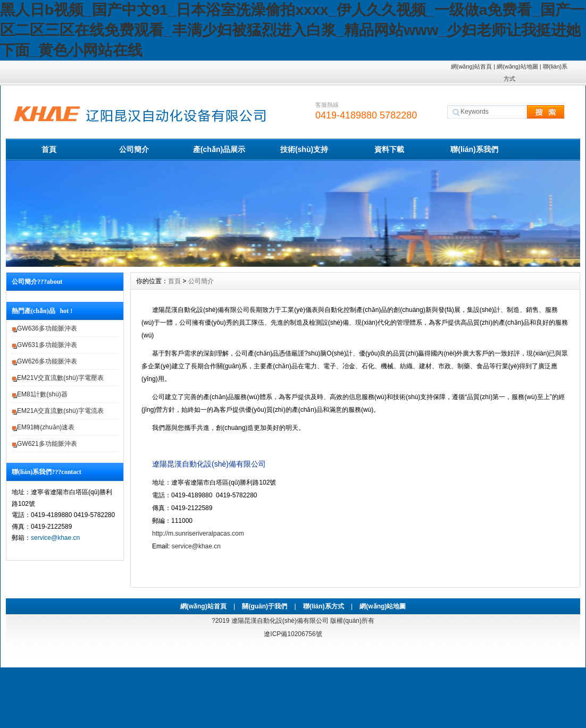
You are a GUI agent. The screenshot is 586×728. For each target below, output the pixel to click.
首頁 (49, 149)
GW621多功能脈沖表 (47, 444)
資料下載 (389, 149)
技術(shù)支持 (304, 149)
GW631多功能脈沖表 (47, 345)
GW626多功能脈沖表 (47, 361)
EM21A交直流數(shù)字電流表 (60, 411)
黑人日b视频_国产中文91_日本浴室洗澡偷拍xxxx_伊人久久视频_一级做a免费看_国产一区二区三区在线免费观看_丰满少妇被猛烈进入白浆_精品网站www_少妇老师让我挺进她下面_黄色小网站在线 (292, 30)
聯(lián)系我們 (474, 149)
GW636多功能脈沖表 (47, 328)
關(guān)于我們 (265, 606)
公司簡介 (134, 149)
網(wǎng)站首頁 (472, 66)
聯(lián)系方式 (324, 606)
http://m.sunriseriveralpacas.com (198, 534)
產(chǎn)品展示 (219, 149)
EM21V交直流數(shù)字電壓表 (60, 378)
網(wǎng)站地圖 (517, 66)
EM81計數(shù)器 (42, 394)
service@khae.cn (55, 538)
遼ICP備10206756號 (293, 634)
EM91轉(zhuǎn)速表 (46, 427)
